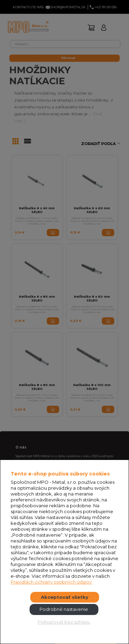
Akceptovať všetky (65, 597)
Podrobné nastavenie (64, 609)
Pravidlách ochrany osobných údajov (51, 582)
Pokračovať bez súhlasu (64, 622)
